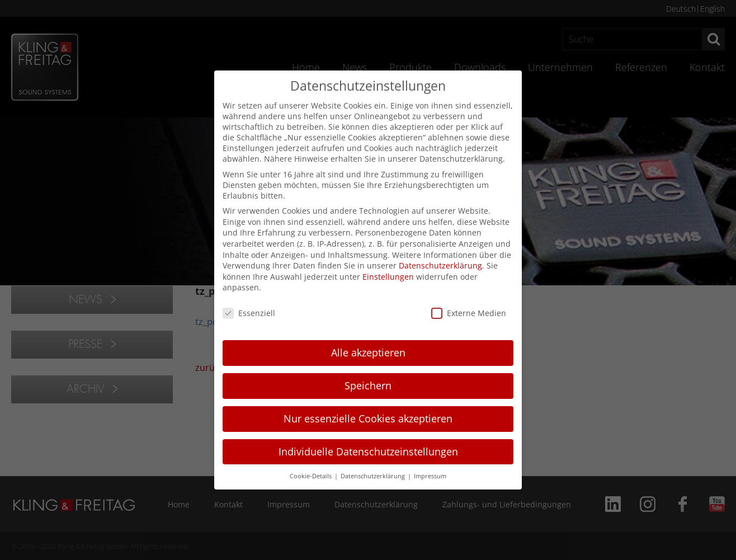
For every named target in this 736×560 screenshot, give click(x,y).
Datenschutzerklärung (440, 265)
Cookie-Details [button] (312, 476)
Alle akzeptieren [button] (368, 352)
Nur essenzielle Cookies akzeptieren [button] (368, 418)
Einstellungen (388, 277)
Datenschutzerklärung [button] (374, 476)
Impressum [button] (430, 476)
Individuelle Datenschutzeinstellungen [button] (368, 451)
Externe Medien (469, 313)
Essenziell (249, 313)
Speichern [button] (368, 385)
